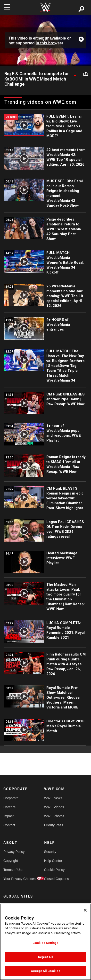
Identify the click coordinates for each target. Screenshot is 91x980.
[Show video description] (75, 74)
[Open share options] (86, 74)
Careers (9, 807)
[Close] (85, 910)
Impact (8, 816)
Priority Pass (54, 825)
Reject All (45, 957)
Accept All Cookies (45, 971)
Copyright (11, 861)
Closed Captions (54, 879)
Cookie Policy (54, 870)
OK (45, 40)
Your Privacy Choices (14, 879)
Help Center (53, 861)
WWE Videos (54, 807)
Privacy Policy (14, 852)
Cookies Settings (45, 943)
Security (50, 852)
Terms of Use (13, 870)
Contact (9, 825)
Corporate (11, 798)
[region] (45, 942)
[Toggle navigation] (7, 7)
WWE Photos (54, 816)
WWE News (53, 798)
